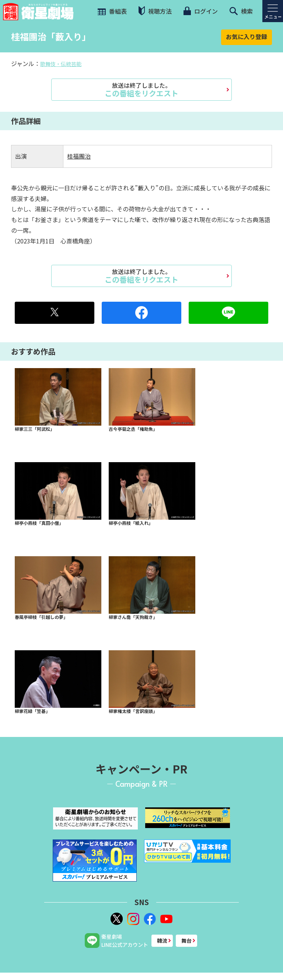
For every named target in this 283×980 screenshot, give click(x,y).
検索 (241, 11)
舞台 (186, 941)
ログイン (200, 11)
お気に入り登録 (247, 37)
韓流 (162, 941)
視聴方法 (155, 11)
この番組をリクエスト (141, 90)
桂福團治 (79, 156)
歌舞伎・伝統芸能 (61, 64)
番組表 (111, 11)
